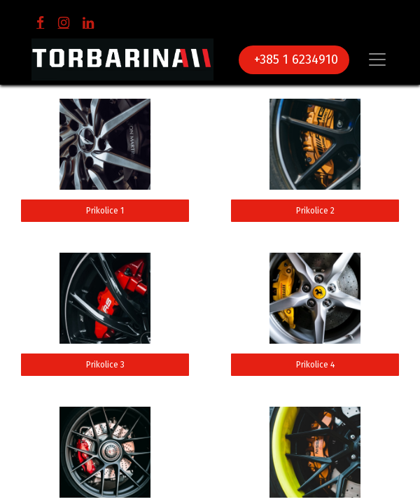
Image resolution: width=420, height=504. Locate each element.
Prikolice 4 (315, 365)
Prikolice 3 (105, 365)
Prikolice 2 (315, 211)
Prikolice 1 (105, 211)
